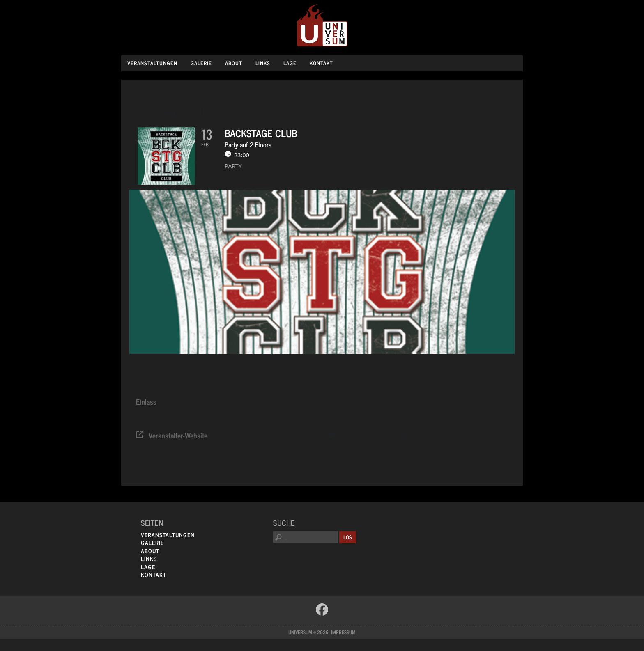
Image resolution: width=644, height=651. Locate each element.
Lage (290, 63)
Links (263, 63)
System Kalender (363, 436)
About (234, 63)
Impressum (343, 632)
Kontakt (321, 63)
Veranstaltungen (152, 63)
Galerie (201, 63)
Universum (322, 26)
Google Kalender (412, 436)
